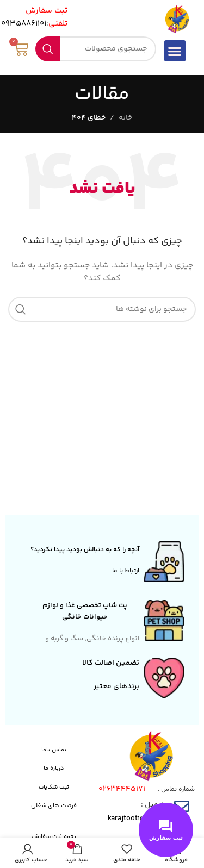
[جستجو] (95, 49)
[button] (175, 51)
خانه (125, 118)
